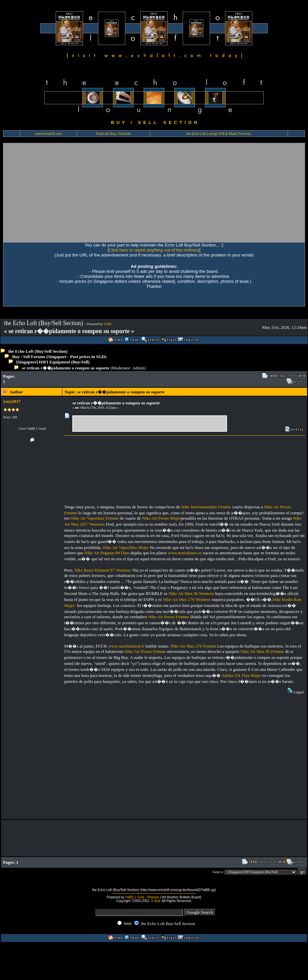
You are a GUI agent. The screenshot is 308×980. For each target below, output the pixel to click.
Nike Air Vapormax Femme (95, 518)
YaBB (108, 324)
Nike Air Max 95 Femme (262, 651)
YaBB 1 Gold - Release (142, 897)
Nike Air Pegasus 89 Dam (107, 553)
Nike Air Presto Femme (168, 617)
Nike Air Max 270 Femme (193, 646)
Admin (138, 368)
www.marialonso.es (185, 553)
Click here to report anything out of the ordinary (154, 250)
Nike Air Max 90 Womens (191, 593)
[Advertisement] (65, 193)
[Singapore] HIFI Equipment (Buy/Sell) (53, 362)
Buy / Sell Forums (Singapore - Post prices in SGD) (59, 357)
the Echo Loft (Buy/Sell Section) (38, 351)
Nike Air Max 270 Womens (186, 599)
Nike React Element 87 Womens (102, 570)
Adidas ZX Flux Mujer (241, 675)
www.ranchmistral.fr (126, 646)
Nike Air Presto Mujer (161, 518)
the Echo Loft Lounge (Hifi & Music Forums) (218, 134)
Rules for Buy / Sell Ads (113, 134)
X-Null (155, 901)
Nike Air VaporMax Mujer (126, 547)
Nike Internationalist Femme (206, 507)
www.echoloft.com (48, 134)
